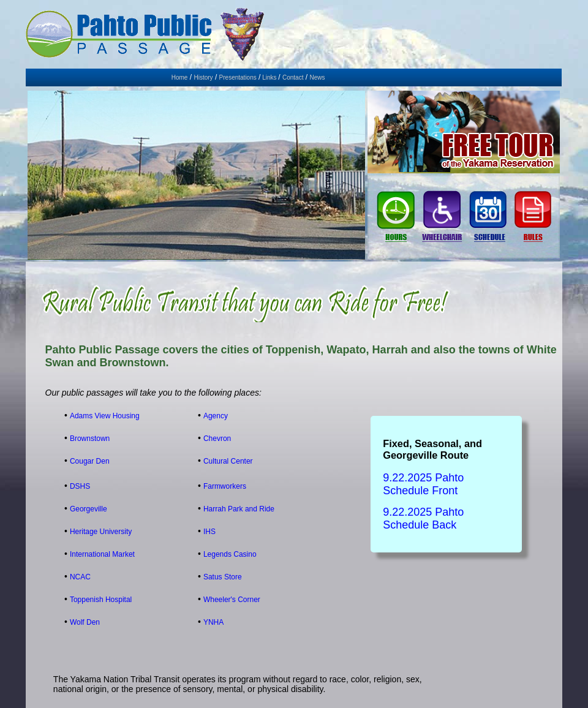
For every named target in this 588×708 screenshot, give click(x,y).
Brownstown (90, 439)
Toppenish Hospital (101, 600)
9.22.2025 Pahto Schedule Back (423, 518)
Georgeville (89, 509)
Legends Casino (230, 554)
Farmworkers (225, 486)
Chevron (217, 439)
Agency (216, 416)
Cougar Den (90, 461)
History (203, 77)
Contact (293, 77)
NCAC (80, 577)
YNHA (213, 622)
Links (269, 77)
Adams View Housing (105, 416)
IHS (209, 532)
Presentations (238, 77)
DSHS (80, 486)
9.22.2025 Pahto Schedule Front (423, 484)
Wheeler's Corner (232, 600)
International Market (102, 554)
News (317, 77)
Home (180, 77)
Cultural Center (228, 461)
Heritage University (101, 532)
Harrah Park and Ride (239, 509)
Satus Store (223, 577)
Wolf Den (85, 622)
